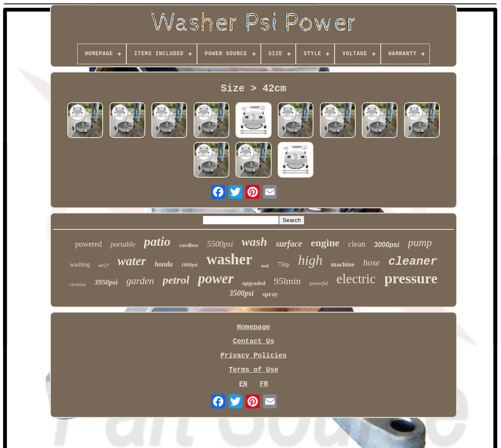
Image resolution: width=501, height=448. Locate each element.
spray (270, 294)
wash (254, 242)
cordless (189, 245)
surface (289, 244)
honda (164, 264)
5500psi (220, 244)
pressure (411, 278)
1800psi (189, 265)
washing (80, 265)
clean (357, 244)
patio (157, 241)
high (310, 260)
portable (123, 244)
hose (371, 263)
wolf (104, 266)
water (132, 261)
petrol (176, 280)
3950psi (106, 282)
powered (88, 244)
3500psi (242, 293)
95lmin (287, 281)
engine (325, 243)
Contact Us (254, 341)
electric (356, 279)
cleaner (413, 262)
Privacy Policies (254, 356)
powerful (319, 283)
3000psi (387, 245)
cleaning (78, 284)
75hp (283, 265)
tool (265, 266)
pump (420, 243)
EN (243, 384)
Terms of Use (253, 370)
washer (229, 259)
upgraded (254, 283)
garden (140, 281)
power (216, 279)
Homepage (254, 327)
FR (264, 384)
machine (343, 264)
